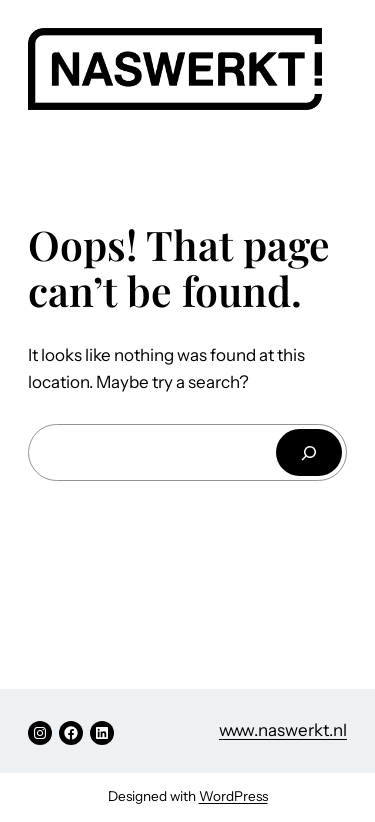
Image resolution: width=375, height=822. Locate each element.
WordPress (233, 796)
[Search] (309, 452)
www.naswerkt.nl (283, 730)
